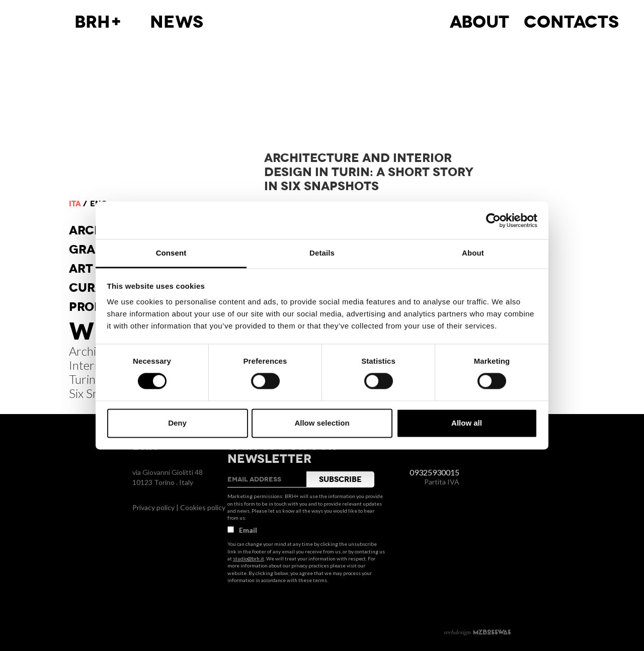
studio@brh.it (249, 558)
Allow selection (322, 423)
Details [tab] (322, 253)
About (479, 22)
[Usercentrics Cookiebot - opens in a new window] (493, 220)
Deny (177, 423)
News (177, 22)
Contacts (571, 22)
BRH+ (98, 22)
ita (75, 204)
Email (242, 530)
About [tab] (473, 253)
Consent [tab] (171, 253)
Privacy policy (153, 507)
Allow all (467, 423)
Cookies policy (203, 507)
